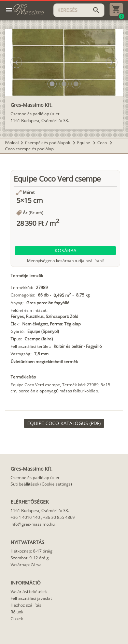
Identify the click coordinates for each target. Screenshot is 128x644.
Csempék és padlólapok (48, 143)
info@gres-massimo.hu (33, 524)
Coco (103, 143)
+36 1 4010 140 (25, 517)
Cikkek (17, 619)
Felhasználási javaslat (31, 598)
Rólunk (17, 612)
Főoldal (12, 143)
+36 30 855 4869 (59, 517)
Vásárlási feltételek (29, 591)
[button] (52, 84)
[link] (64, 423)
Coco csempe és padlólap (29, 149)
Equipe (84, 143)
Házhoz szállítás (26, 605)
